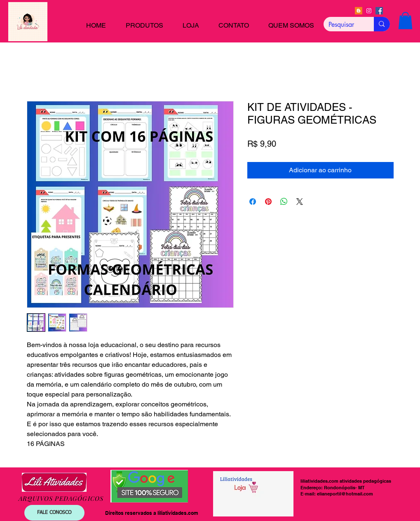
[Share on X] (300, 202)
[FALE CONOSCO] (54, 513)
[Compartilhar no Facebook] (253, 202)
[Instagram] (369, 11)
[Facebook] (379, 11)
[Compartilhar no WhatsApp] (284, 202)
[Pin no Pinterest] (268, 202)
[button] (405, 21)
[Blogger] (359, 11)
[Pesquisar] (343, 25)
